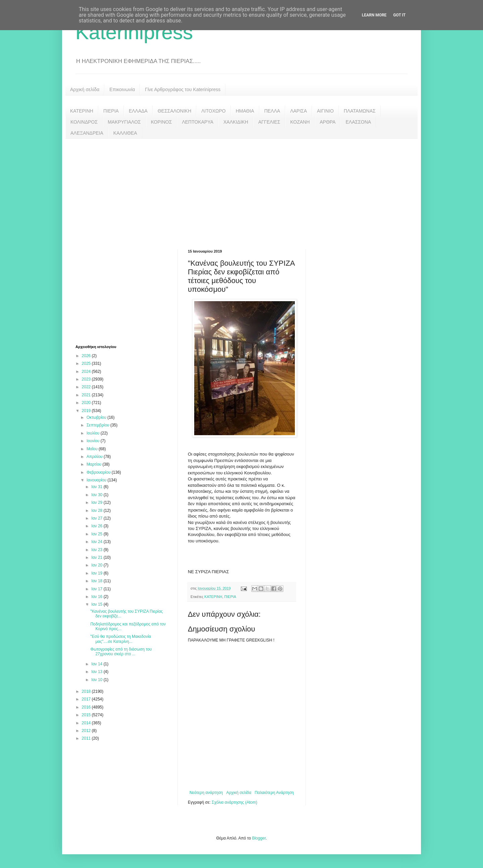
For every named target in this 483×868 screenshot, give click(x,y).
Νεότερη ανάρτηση (206, 793)
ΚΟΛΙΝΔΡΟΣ (84, 122)
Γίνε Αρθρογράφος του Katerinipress (183, 89)
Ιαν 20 (97, 565)
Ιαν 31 (97, 487)
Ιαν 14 (97, 664)
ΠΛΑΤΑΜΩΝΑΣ (360, 111)
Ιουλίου (94, 433)
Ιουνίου (94, 441)
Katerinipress (134, 32)
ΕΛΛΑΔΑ (138, 111)
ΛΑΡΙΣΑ (299, 111)
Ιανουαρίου (97, 480)
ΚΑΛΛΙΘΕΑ (125, 133)
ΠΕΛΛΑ (272, 111)
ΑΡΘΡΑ (328, 122)
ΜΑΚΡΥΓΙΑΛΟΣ (124, 122)
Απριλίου (95, 457)
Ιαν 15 (97, 604)
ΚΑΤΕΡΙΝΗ (82, 111)
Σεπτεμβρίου (98, 425)
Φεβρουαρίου (99, 472)
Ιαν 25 (97, 534)
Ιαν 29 (97, 503)
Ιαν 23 (97, 550)
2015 (87, 715)
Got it (399, 15)
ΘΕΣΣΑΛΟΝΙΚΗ (174, 111)
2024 (87, 372)
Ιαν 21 (97, 557)
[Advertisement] (241, 189)
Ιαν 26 (97, 526)
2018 (87, 691)
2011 (87, 738)
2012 (87, 731)
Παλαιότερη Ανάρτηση (274, 793)
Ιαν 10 (97, 680)
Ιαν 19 (97, 573)
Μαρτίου (95, 464)
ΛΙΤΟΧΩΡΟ (213, 111)
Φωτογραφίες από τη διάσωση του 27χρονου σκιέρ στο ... (121, 652)
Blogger (259, 838)
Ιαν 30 (97, 495)
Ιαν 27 (97, 518)
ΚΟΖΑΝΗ (300, 122)
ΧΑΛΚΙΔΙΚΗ (236, 122)
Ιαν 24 (97, 542)
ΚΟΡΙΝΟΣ (162, 122)
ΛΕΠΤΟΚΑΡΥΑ (198, 122)
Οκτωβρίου (97, 417)
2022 (87, 387)
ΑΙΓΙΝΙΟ (325, 111)
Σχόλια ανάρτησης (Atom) (234, 802)
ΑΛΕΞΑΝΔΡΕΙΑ (87, 133)
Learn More (374, 15)
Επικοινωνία (122, 89)
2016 (87, 707)
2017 (87, 699)
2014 (87, 723)
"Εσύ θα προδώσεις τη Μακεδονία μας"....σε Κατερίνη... (121, 639)
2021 (87, 395)
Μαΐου (93, 449)
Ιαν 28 (97, 511)
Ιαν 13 (97, 672)
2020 (87, 403)
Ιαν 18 (97, 581)
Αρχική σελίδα (85, 89)
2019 (87, 411)
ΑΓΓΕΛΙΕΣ (269, 122)
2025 (87, 363)
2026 (87, 356)
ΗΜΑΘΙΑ (245, 111)
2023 (87, 379)
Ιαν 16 (97, 597)
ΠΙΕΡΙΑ (111, 111)
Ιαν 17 (97, 589)
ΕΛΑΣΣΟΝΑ (358, 122)
